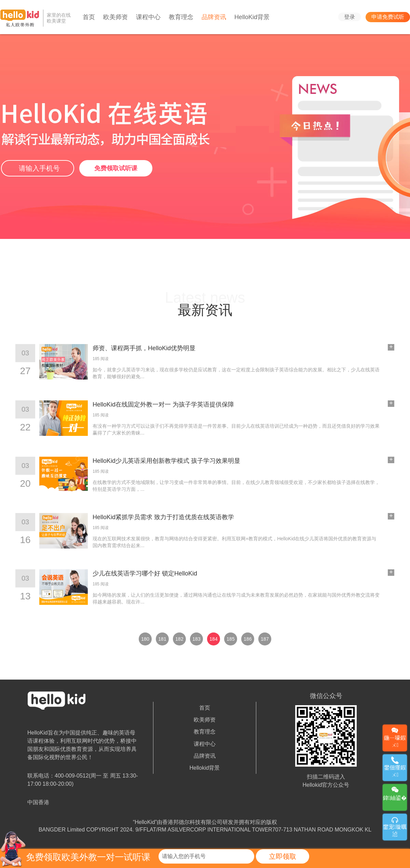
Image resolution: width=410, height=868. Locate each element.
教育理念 (181, 17)
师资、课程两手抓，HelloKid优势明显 (144, 348)
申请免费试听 (388, 17)
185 (230, 639)
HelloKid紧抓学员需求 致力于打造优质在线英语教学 (163, 517)
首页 (89, 17)
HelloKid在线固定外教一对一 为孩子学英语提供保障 (163, 404)
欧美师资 (115, 17)
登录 (350, 17)
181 (162, 639)
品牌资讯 (214, 17)
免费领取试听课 (116, 168)
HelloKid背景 (252, 17)
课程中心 (148, 17)
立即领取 (283, 856)
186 (248, 639)
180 (145, 639)
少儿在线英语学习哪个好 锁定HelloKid (145, 573)
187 (265, 639)
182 (179, 639)
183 (196, 639)
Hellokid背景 (205, 768)
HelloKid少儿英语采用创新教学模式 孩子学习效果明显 (166, 461)
